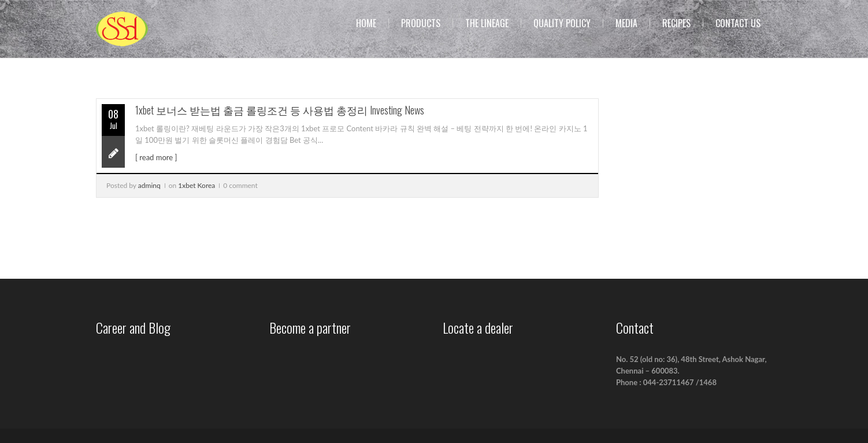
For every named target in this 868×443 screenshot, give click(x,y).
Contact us (738, 23)
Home (366, 23)
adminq (149, 185)
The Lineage (487, 23)
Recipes (676, 23)
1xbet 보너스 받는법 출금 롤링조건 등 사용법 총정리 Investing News (280, 110)
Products (421, 23)
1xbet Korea (196, 185)
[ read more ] (156, 157)
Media (626, 23)
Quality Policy (562, 23)
